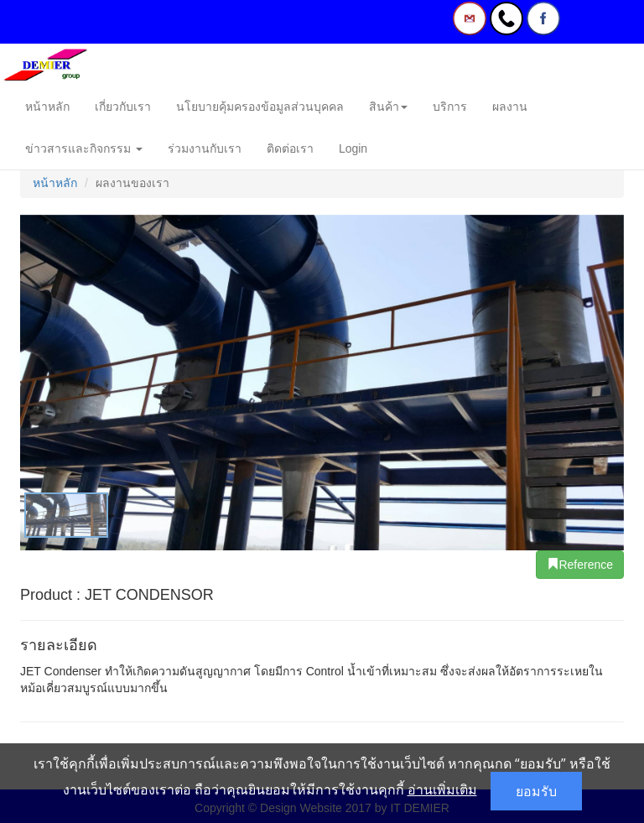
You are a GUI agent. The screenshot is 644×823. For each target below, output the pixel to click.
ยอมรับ (536, 791)
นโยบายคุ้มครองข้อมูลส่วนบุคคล (260, 107)
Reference (580, 565)
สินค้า (388, 107)
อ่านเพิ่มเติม (442, 789)
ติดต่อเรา (290, 148)
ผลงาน (510, 107)
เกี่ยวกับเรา (123, 107)
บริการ (450, 107)
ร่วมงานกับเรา (205, 148)
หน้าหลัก (47, 107)
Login (353, 148)
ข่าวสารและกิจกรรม (84, 148)
